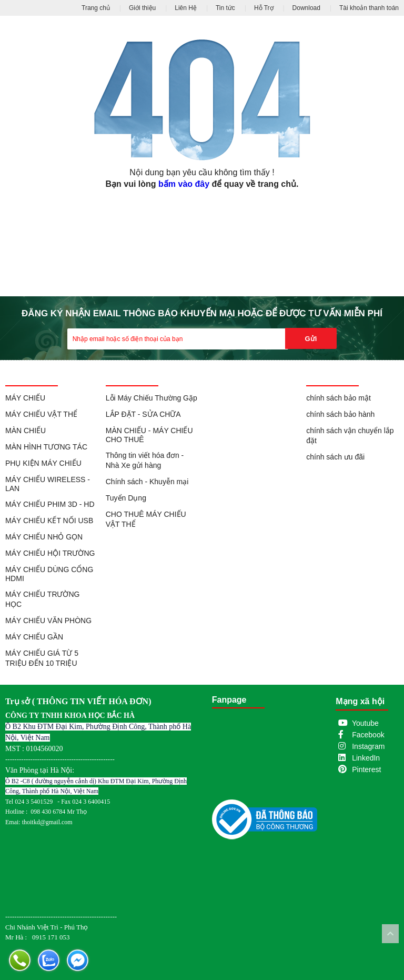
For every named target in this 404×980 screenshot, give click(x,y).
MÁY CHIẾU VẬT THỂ (41, 414)
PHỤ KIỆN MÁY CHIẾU (43, 463)
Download (306, 8)
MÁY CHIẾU (25, 398)
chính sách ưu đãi (335, 457)
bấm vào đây (184, 184)
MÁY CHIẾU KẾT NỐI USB (49, 521)
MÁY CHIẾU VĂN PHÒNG (48, 621)
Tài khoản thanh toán (369, 8)
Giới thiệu (142, 8)
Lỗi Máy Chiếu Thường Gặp (151, 398)
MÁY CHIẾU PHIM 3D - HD (50, 504)
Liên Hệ (186, 8)
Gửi (311, 339)
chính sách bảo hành (340, 414)
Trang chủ (96, 8)
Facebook (368, 735)
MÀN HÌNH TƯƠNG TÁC (46, 447)
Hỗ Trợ (264, 8)
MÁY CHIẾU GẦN (34, 637)
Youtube (365, 723)
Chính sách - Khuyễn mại (147, 482)
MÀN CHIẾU (26, 431)
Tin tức (225, 8)
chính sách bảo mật (339, 398)
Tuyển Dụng (126, 498)
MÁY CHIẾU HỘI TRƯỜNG (50, 553)
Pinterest (366, 769)
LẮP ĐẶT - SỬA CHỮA (143, 414)
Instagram (368, 746)
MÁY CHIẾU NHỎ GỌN (44, 537)
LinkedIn (366, 758)
